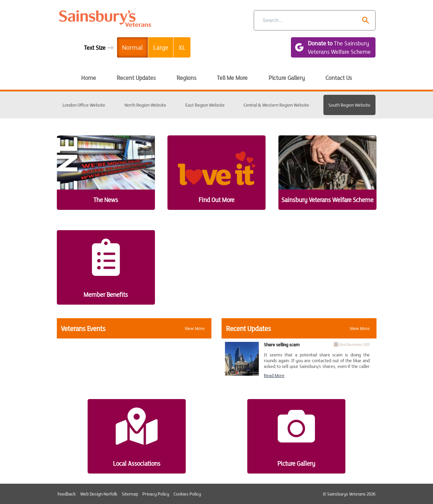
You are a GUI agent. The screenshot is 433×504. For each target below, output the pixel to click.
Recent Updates (136, 78)
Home (89, 78)
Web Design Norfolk (99, 494)
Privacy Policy (156, 494)
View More (195, 328)
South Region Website (349, 105)
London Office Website (84, 105)
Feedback (67, 494)
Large (161, 47)
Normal (132, 47)
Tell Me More (232, 78)
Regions (186, 78)
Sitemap (130, 494)
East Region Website (205, 105)
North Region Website (145, 105)
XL (182, 47)
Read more (274, 375)
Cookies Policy (187, 494)
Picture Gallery (287, 78)
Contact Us (339, 78)
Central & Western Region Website (276, 105)
